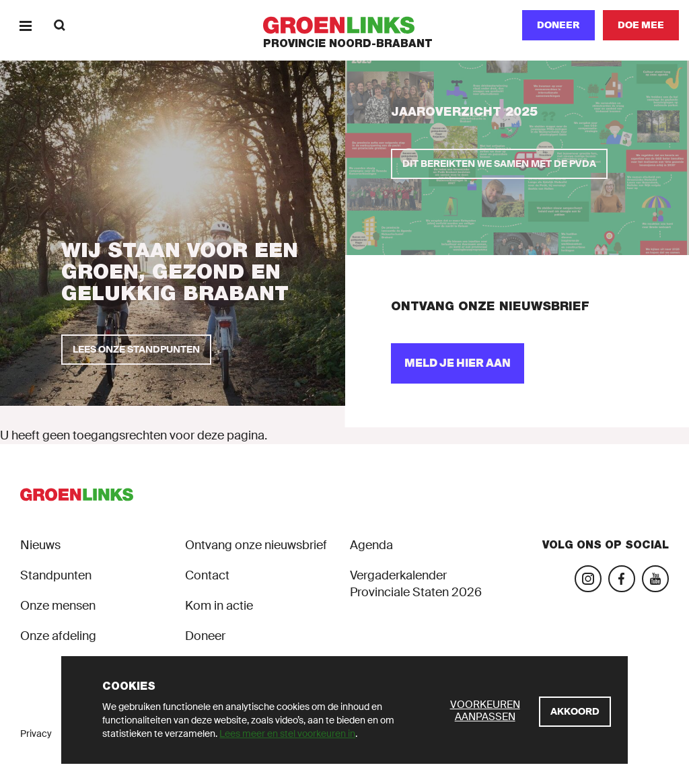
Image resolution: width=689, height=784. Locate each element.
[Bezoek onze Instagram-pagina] (588, 579)
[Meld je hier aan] (458, 363)
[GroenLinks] (345, 25)
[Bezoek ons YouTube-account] (655, 579)
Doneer (558, 25)
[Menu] (25, 25)
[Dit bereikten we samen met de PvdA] (499, 164)
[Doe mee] (641, 25)
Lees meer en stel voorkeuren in (287, 734)
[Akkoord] (575, 712)
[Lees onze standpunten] (136, 350)
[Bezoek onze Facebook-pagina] (622, 579)
